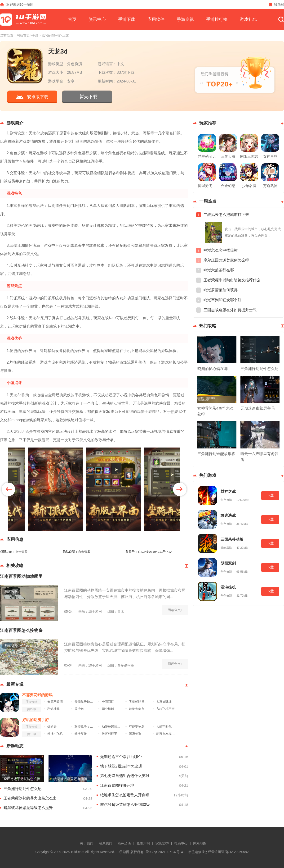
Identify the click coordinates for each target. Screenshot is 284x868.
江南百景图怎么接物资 (21, 630)
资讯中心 (97, 19)
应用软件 (156, 19)
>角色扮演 (53, 35)
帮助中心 (181, 843)
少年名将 (249, 186)
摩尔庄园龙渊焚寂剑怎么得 (226, 260)
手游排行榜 (217, 19)
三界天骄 (228, 156)
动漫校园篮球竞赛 (112, 727)
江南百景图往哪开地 (117, 785)
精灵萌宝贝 (207, 156)
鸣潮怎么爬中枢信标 (221, 250)
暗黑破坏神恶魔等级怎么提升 (28, 808)
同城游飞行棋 (207, 186)
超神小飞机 (55, 734)
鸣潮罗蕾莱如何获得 (221, 290)
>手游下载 (37, 35)
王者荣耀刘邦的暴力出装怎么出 (30, 798)
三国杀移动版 (232, 539)
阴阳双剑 (228, 563)
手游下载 (127, 19)
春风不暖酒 (55, 702)
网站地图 (200, 843)
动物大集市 (137, 709)
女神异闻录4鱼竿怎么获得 (215, 411)
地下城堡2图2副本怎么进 (121, 766)
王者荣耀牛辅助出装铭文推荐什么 (232, 280)
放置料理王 (109, 734)
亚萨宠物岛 (137, 727)
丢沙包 (79, 709)
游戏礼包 (248, 19)
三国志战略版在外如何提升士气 (230, 310)
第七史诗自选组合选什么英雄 (125, 776)
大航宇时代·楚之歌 (167, 727)
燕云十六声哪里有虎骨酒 (259, 457)
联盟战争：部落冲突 (85, 727)
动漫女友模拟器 (167, 734)
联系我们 (106, 843)
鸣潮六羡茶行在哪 (219, 270)
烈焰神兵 (53, 709)
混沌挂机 (228, 587)
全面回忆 (108, 702)
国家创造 (135, 734)
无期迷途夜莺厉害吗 (257, 408)
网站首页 (23, 35)
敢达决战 (228, 515)
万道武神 (270, 186)
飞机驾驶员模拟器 (140, 702)
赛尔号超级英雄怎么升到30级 (125, 805)
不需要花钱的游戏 (37, 695)
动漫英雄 (81, 734)
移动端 (277, 5)
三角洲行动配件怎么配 (22, 789)
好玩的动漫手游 (35, 720)
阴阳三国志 (249, 156)
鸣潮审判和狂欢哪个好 (222, 300)
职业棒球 (108, 709)
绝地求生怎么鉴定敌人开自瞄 (125, 795)
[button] (180, 489)
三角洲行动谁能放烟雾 (216, 454)
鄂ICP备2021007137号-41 (165, 852)
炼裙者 (52, 727)
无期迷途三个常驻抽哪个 (121, 757)
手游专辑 (185, 19)
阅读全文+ (175, 610)
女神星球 (270, 156)
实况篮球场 (164, 702)
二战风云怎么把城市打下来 (226, 215)
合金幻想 (228, 186)
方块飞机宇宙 (165, 709)
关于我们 (87, 843)
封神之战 (228, 491)
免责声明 (143, 843)
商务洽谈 (124, 843)
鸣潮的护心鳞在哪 (213, 369)
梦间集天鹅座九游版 (85, 702)
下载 (270, 496)
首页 (72, 19)
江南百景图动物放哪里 (21, 576)
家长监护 (162, 843)
